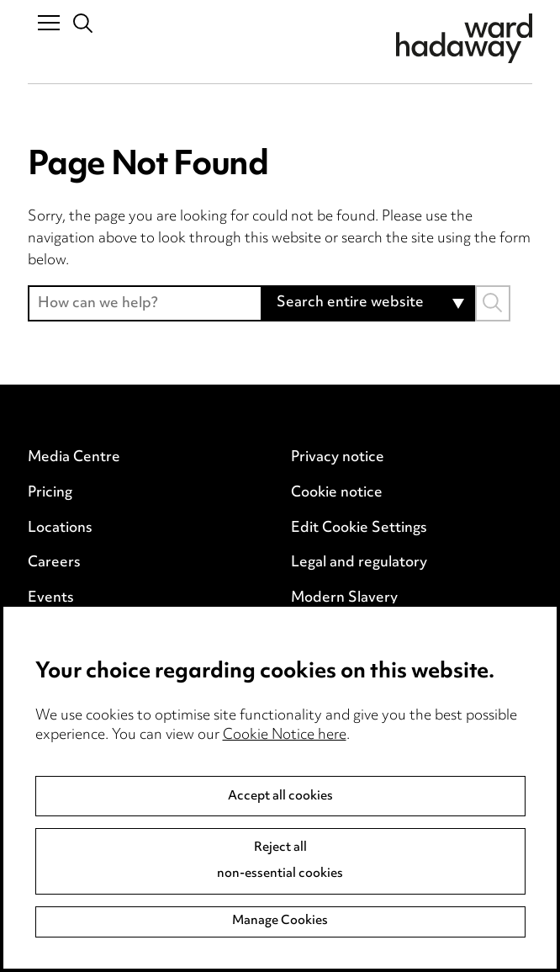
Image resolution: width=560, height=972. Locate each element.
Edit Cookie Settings (359, 528)
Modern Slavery (344, 598)
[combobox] (369, 303)
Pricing (50, 493)
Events (51, 598)
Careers (54, 563)
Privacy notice (338, 458)
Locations (60, 528)
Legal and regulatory (359, 563)
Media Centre (74, 458)
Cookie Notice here (285, 736)
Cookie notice (337, 493)
